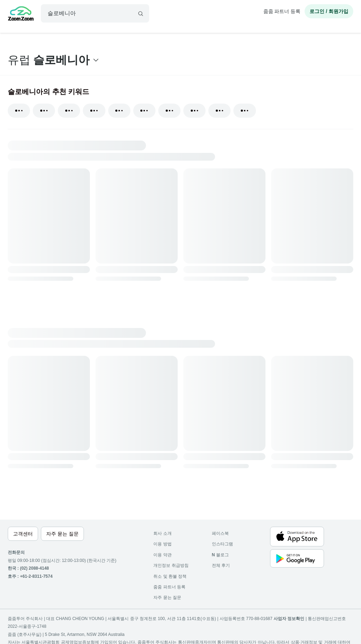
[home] (21, 14)
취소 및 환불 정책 (170, 576)
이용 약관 (162, 555)
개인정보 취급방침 (171, 565)
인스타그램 (222, 544)
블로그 (220, 555)
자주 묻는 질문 (167, 597)
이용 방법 (162, 544)
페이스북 (220, 533)
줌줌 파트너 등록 (282, 11)
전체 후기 (221, 565)
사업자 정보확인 (289, 619)
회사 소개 (162, 533)
